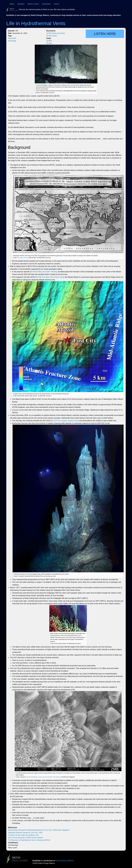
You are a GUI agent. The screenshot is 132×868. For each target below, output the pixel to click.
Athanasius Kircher (22, 258)
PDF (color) (53, 36)
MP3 (50, 41)
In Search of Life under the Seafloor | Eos (23, 835)
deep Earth (12, 38)
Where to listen (33, 4)
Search (57, 4)
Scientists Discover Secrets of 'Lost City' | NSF (25, 833)
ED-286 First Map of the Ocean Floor (50, 277)
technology (12, 41)
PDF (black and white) (57, 33)
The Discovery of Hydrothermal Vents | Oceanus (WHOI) (29, 840)
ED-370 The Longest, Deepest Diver (65, 421)
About (12, 4)
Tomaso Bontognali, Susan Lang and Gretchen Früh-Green (43, 777)
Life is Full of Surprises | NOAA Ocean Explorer (26, 838)
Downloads (46, 4)
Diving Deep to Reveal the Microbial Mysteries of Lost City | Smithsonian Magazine (39, 830)
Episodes (21, 4)
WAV (50, 43)
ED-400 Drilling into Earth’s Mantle (43, 272)
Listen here (105, 34)
